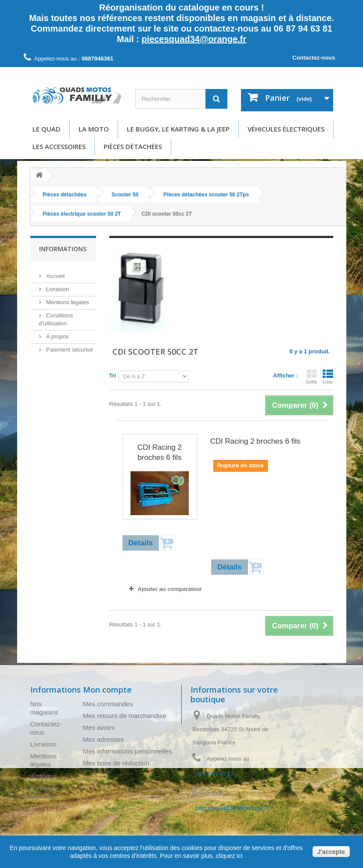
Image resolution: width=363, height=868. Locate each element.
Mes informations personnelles (128, 751)
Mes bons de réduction (116, 763)
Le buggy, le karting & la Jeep (178, 129)
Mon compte (107, 690)
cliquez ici (228, 856)
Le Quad (47, 129)
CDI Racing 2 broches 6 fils (160, 452)
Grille (312, 377)
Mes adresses (103, 739)
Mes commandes (108, 704)
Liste (328, 377)
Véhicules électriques (286, 129)
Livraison (57, 286)
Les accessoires (59, 146)
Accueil (55, 272)
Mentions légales (67, 299)
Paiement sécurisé (69, 346)
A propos (57, 333)
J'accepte (331, 852)
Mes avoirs (99, 727)
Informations (63, 249)
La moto (94, 129)
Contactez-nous (314, 58)
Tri (113, 375)
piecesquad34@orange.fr (194, 39)
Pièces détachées (133, 146)
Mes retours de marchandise (125, 716)
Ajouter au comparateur (170, 589)
